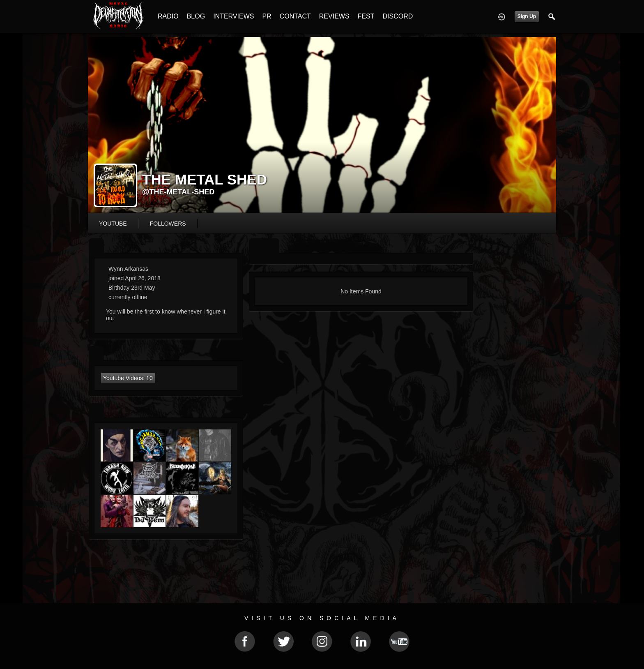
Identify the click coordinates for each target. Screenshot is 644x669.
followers (168, 224)
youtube (113, 224)
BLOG (196, 16)
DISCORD (398, 16)
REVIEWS (334, 16)
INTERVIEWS (233, 16)
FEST (366, 16)
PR (267, 16)
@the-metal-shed (178, 192)
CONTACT (295, 16)
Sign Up (527, 16)
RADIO (168, 16)
